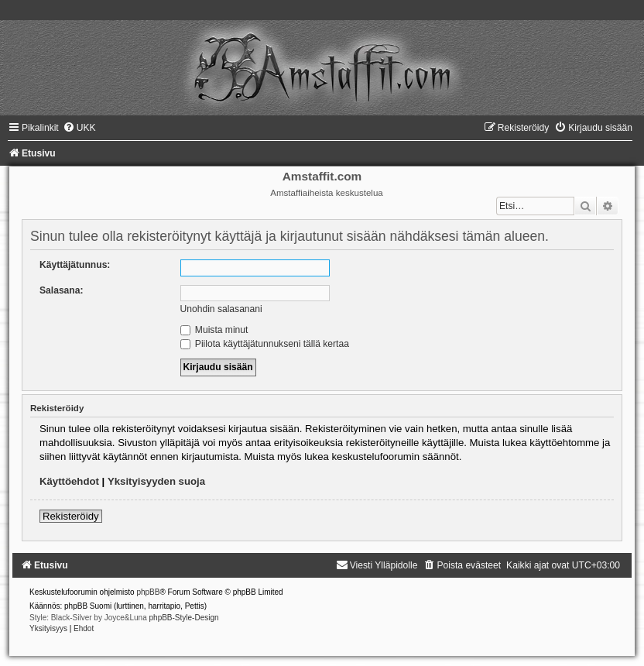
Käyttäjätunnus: (75, 265)
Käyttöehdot (69, 481)
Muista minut (214, 330)
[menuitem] (79, 128)
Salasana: (61, 290)
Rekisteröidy (71, 516)
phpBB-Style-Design (184, 618)
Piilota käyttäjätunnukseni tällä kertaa (265, 344)
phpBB (148, 592)
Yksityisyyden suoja (156, 481)
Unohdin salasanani (221, 309)
